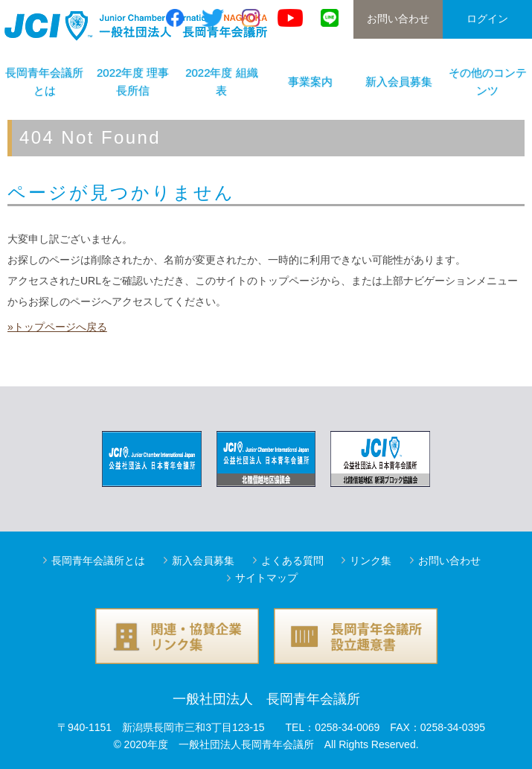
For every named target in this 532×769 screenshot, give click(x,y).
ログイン (487, 19)
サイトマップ (266, 578)
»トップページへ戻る (57, 327)
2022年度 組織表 (222, 82)
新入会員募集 (399, 82)
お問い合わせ (398, 19)
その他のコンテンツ (488, 82)
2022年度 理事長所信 (133, 82)
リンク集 (371, 561)
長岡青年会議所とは (98, 561)
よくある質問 (292, 561)
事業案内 (310, 82)
